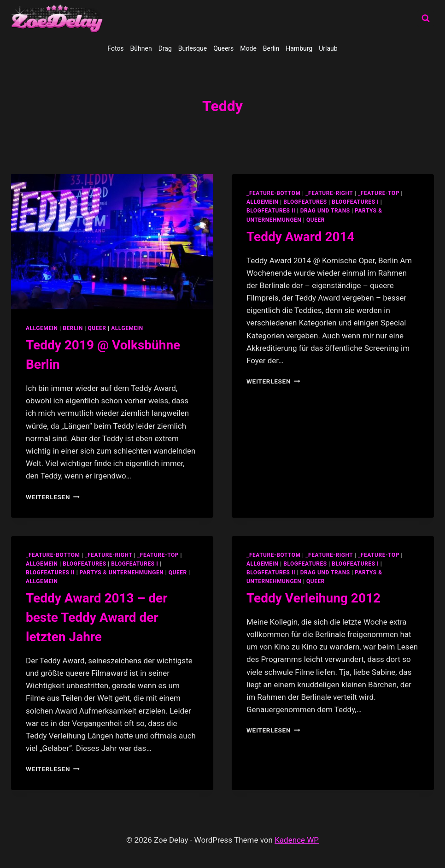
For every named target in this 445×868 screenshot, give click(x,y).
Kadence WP (297, 840)
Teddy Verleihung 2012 (313, 598)
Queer (97, 328)
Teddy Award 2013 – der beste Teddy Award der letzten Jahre (97, 617)
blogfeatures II (271, 211)
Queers (223, 48)
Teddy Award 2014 (301, 237)
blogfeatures (305, 202)
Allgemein (127, 328)
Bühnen (141, 48)
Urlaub (328, 48)
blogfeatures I (355, 202)
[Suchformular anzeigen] (426, 18)
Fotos (115, 48)
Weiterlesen (53, 497)
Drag (165, 48)
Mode (248, 48)
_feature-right (329, 193)
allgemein (42, 328)
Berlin (271, 48)
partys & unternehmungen (122, 573)
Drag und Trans (325, 211)
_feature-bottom (274, 193)
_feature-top (379, 193)
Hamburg (299, 48)
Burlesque (193, 48)
